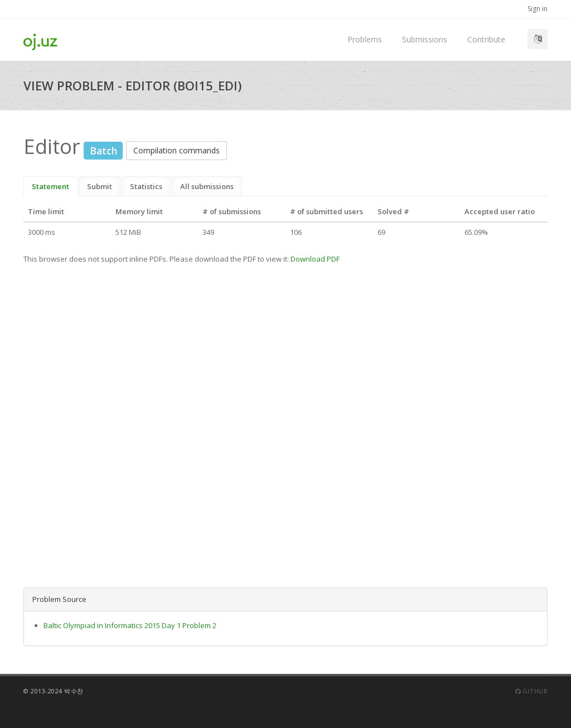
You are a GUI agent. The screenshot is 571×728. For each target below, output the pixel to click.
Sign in (538, 9)
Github (531, 691)
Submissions (425, 39)
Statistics (146, 186)
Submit (100, 186)
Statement (50, 186)
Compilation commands (176, 150)
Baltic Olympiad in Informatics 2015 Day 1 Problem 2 (130, 625)
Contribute (486, 39)
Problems (365, 39)
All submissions (207, 186)
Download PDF (315, 259)
